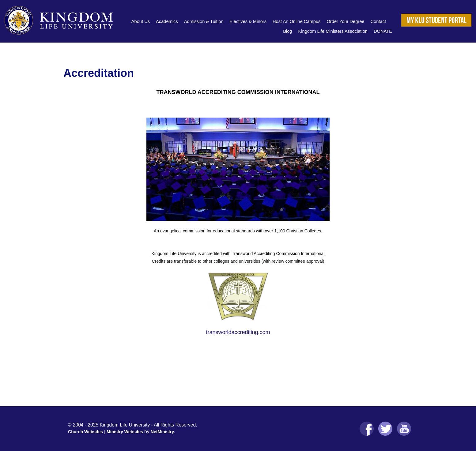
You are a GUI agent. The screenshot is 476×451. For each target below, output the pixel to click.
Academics (167, 21)
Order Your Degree (345, 21)
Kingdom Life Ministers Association (333, 31)
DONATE (383, 31)
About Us (141, 21)
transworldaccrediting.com (238, 332)
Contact (378, 21)
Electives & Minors (248, 21)
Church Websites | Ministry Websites (106, 432)
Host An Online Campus (297, 21)
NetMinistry (162, 432)
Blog (287, 31)
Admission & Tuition (204, 21)
